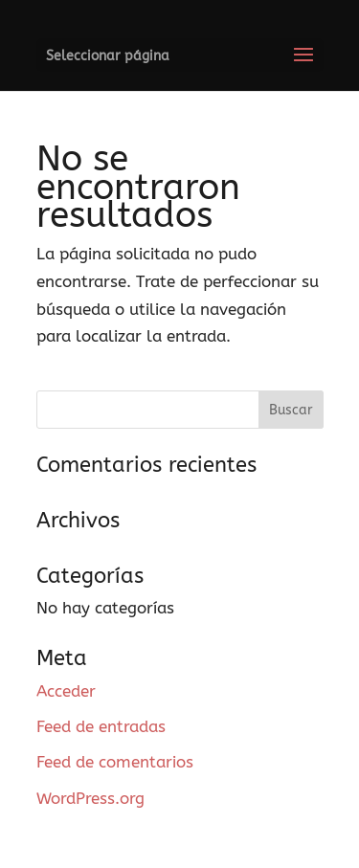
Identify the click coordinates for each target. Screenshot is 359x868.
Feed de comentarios (115, 762)
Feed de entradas (101, 726)
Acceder (66, 691)
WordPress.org (90, 798)
